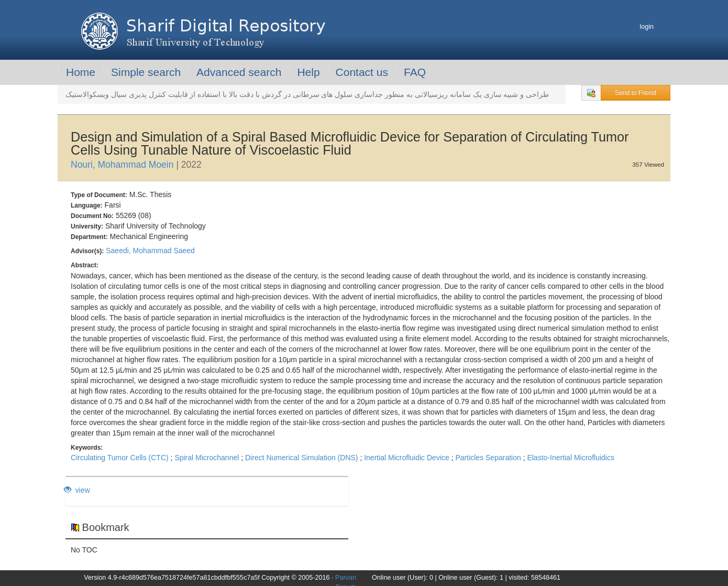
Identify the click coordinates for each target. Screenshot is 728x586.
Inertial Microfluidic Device (407, 458)
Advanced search (239, 72)
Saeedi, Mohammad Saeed (150, 251)
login (647, 27)
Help (308, 72)
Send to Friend (636, 93)
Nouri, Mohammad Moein (122, 165)
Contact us (362, 72)
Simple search (146, 72)
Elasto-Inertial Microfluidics (571, 458)
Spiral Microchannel (207, 458)
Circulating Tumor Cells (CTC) (120, 458)
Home (81, 72)
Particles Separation (488, 458)
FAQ (415, 72)
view (77, 490)
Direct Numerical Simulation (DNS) (302, 458)
